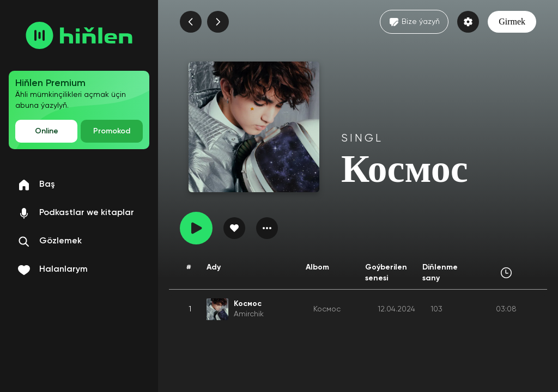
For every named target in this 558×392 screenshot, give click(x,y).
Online (47, 131)
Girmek (512, 22)
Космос (327, 309)
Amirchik (249, 314)
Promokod (112, 131)
